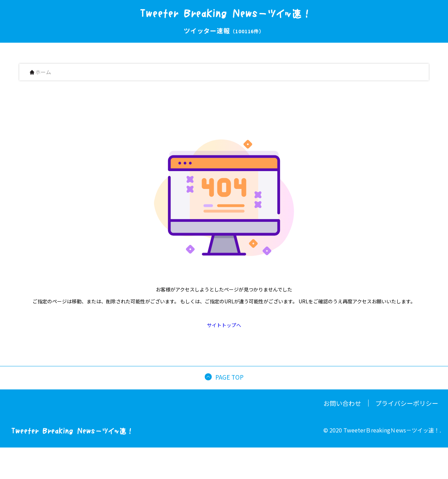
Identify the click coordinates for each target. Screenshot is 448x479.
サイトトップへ (224, 325)
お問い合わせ (342, 403)
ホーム (40, 72)
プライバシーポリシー (407, 403)
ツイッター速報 (224, 30)
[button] (445, 473)
